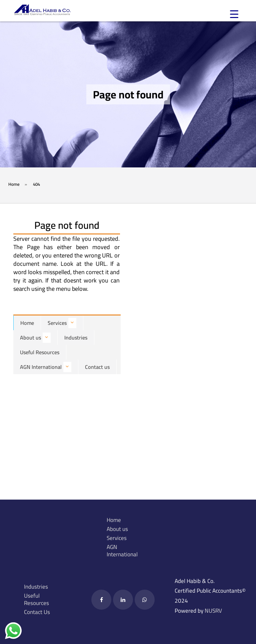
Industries (76, 338)
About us (35, 338)
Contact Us (37, 612)
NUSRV (213, 611)
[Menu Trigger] (234, 14)
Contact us (97, 367)
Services (62, 323)
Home (27, 323)
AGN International (46, 367)
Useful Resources (40, 352)
